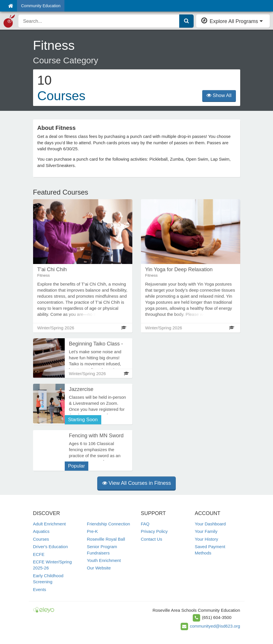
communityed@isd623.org (215, 626)
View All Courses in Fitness (137, 483)
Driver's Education (50, 547)
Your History (206, 539)
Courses (41, 539)
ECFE (39, 554)
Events (40, 589)
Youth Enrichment (104, 560)
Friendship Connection (108, 524)
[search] (99, 21)
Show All (219, 95)
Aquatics (41, 531)
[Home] (10, 6)
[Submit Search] (186, 21)
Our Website (99, 568)
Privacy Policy (154, 531)
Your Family (206, 531)
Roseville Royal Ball (106, 539)
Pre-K (92, 531)
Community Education (41, 6)
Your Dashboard (210, 524)
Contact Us (152, 539)
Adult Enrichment (49, 524)
